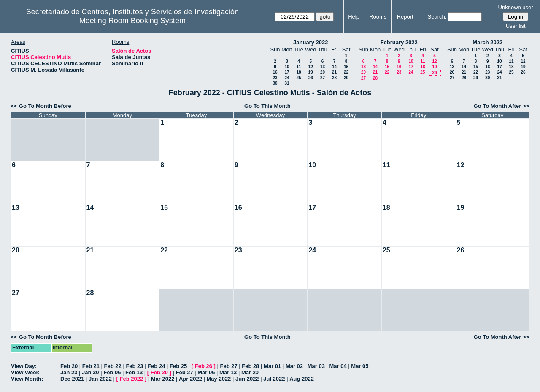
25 (298, 78)
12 (311, 67)
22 (346, 72)
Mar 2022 (163, 379)
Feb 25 (178, 366)
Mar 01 (272, 366)
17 (287, 72)
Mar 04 (338, 366)
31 (287, 83)
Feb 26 (204, 366)
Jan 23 (69, 372)
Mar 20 (250, 372)
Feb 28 (250, 366)
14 (334, 67)
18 (298, 72)
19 (311, 72)
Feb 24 (156, 366)
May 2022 (219, 379)
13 (323, 67)
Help (354, 17)
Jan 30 (90, 372)
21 (334, 72)
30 (275, 83)
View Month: (27, 379)
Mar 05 (360, 366)
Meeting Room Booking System (132, 21)
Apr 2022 (190, 379)
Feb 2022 (132, 379)
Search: (437, 17)
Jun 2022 (247, 379)
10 (287, 67)
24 (287, 78)
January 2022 (310, 42)
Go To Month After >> (501, 106)
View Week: (26, 372)
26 (311, 78)
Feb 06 (112, 372)
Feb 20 (69, 366)
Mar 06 (206, 372)
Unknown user (516, 7)
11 (298, 67)
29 (346, 78)
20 (323, 72)
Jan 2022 (100, 379)
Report (405, 17)
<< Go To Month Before (41, 106)
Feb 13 (134, 372)
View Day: (24, 366)
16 (275, 72)
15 (346, 67)
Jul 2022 (274, 379)
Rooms (378, 17)
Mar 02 (294, 366)
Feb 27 (228, 366)
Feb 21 (91, 366)
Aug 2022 (302, 379)
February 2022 (399, 42)
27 (323, 78)
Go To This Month (267, 106)
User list (516, 26)
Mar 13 (228, 372)
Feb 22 (113, 366)
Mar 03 (316, 366)
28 (334, 78)
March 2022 (487, 42)
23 (275, 78)
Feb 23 (134, 366)
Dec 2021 (72, 379)
